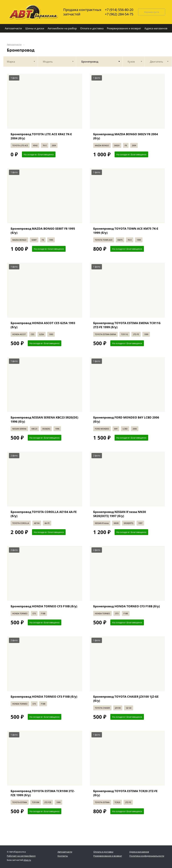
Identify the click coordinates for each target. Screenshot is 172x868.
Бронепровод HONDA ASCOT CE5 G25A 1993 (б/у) (43, 325)
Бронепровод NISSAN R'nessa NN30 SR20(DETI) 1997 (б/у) (120, 514)
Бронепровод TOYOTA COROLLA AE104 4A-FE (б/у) (44, 514)
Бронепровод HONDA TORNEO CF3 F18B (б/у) (44, 606)
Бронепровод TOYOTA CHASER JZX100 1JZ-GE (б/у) (126, 699)
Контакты (63, 856)
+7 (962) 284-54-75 (119, 14)
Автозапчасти (14, 44)
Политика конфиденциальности (147, 856)
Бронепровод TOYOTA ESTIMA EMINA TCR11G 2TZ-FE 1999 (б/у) (127, 325)
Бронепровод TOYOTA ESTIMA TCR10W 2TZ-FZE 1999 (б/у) (43, 793)
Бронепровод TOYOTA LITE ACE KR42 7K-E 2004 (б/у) (41, 136)
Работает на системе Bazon (21, 856)
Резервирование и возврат (108, 856)
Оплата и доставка (103, 852)
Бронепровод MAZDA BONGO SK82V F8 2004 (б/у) (126, 136)
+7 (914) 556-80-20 (119, 10)
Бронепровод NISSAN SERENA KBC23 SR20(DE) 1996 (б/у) (44, 419)
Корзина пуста (152, 12)
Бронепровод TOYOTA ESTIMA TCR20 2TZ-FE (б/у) (125, 793)
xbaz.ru (27, 860)
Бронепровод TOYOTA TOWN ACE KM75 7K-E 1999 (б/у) (126, 231)
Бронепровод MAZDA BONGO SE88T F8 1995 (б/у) (43, 231)
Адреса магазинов (139, 852)
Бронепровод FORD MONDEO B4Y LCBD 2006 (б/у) (126, 419)
